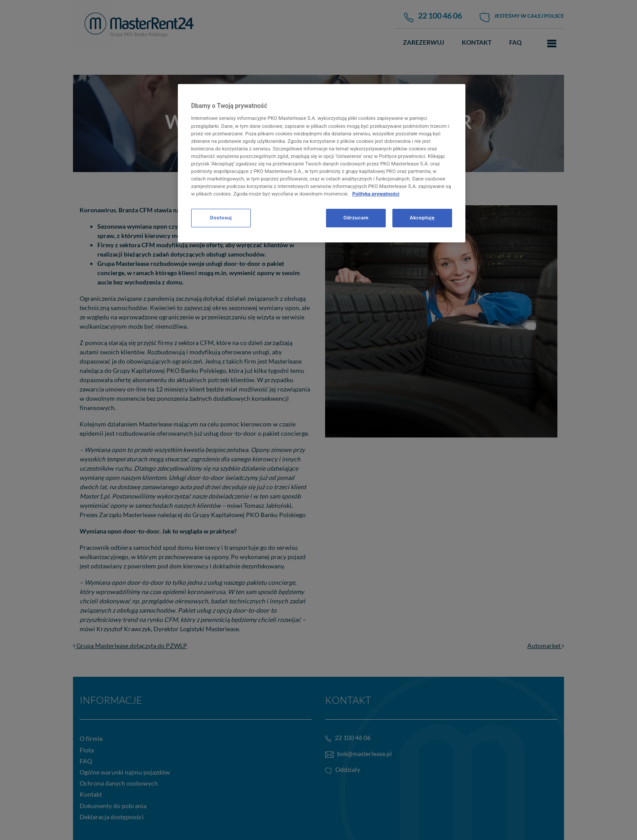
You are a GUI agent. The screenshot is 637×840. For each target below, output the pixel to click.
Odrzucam (356, 218)
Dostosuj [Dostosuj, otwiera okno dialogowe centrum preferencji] (221, 218)
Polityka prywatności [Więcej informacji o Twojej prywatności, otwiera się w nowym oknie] (376, 194)
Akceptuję (422, 218)
